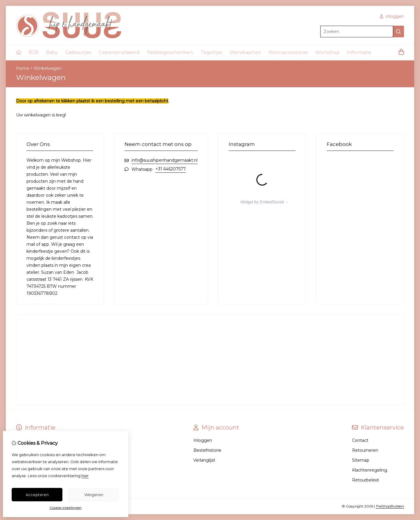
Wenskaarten (245, 52)
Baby (52, 52)
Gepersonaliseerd (119, 52)
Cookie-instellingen (66, 508)
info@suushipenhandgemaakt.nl (164, 160)
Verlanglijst (204, 460)
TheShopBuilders (390, 506)
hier (85, 476)
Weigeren (94, 495)
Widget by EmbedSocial (262, 202)
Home (23, 68)
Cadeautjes (78, 52)
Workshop (327, 52)
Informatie (359, 52)
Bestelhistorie (207, 450)
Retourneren (365, 450)
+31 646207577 (171, 169)
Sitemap (361, 460)
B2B (34, 52)
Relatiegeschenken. (170, 52)
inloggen (392, 16)
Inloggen (203, 440)
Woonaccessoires (288, 52)
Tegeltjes (211, 52)
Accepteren (37, 495)
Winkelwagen (48, 68)
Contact (360, 440)
